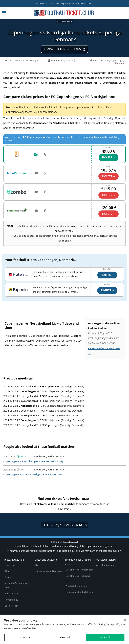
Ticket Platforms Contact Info (17, 585)
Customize (24, 637)
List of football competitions (80, 570)
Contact (9, 577)
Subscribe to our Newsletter (49, 571)
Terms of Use (11, 594)
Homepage (10, 565)
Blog (38, 565)
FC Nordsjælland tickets (64, 525)
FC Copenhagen (64, 21)
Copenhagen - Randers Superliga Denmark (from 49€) (33, 474)
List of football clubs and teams (78, 578)
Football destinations (76, 586)
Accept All (105, 637)
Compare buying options (62, 49)
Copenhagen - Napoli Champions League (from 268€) (33, 461)
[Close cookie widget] (125, 620)
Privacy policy (12, 600)
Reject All (65, 637)
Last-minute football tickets (79, 592)
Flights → (107, 290)
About (8, 571)
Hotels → (107, 275)
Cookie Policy (11, 606)
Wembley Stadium (105, 565)
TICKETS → (109, 157)
